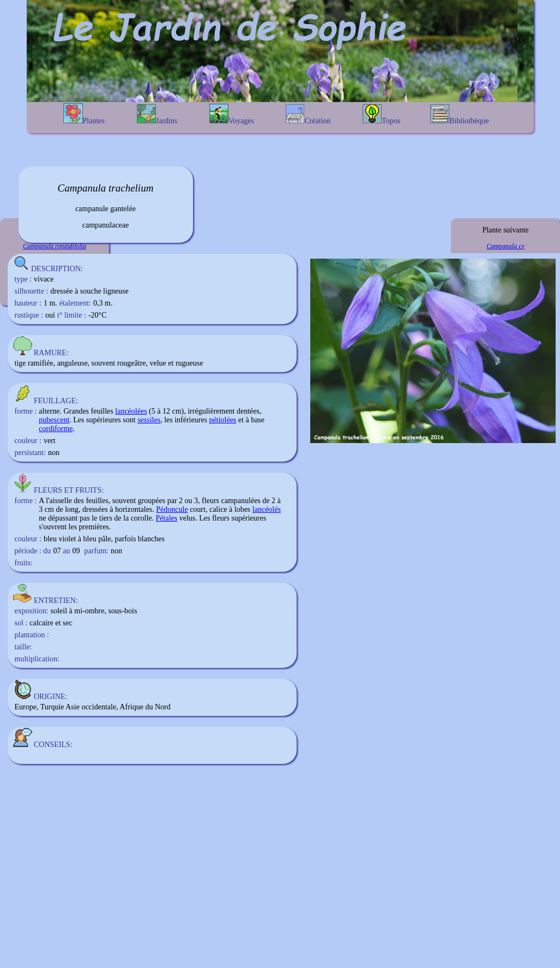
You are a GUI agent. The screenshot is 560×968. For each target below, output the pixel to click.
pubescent (54, 420)
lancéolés (267, 509)
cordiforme (56, 429)
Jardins (157, 115)
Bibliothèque (459, 115)
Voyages (232, 114)
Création (308, 115)
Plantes (84, 114)
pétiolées (223, 420)
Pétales (167, 518)
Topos (381, 115)
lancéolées (131, 411)
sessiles (149, 420)
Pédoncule (172, 509)
